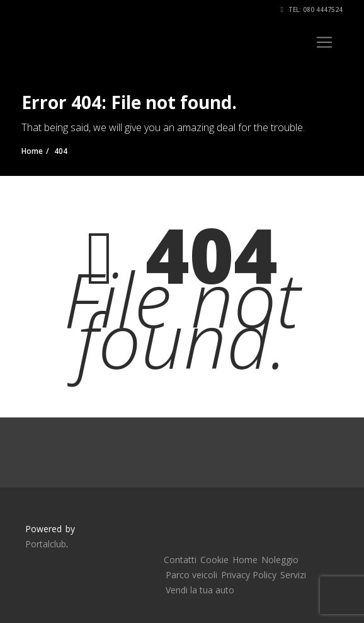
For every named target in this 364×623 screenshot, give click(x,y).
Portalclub (46, 544)
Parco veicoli (191, 575)
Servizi (293, 575)
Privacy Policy (249, 575)
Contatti (180, 560)
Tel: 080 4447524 (312, 9)
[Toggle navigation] (324, 42)
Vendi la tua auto (200, 590)
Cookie (214, 560)
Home (245, 560)
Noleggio (280, 560)
